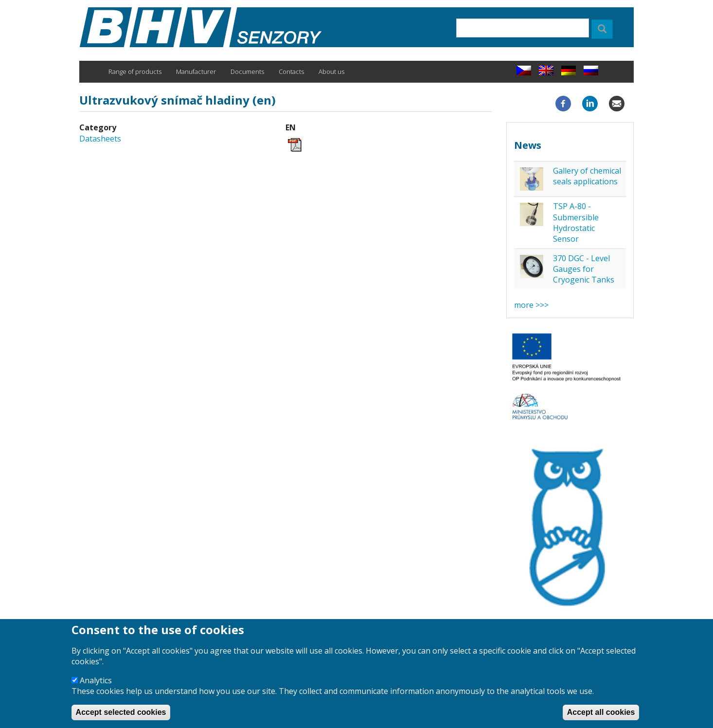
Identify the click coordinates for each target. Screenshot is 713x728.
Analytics (96, 689)
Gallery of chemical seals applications (587, 176)
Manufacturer (196, 71)
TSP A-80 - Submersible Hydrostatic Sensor (576, 222)
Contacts (291, 71)
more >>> (531, 305)
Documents (247, 71)
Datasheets (100, 139)
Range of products (135, 71)
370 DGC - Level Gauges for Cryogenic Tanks (584, 269)
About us (331, 71)
